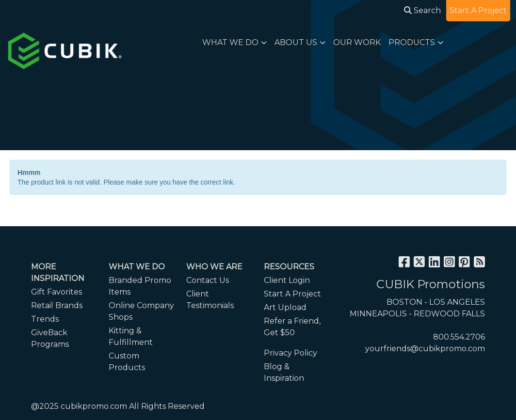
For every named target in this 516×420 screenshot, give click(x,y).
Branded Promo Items (140, 286)
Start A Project (292, 294)
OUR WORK (357, 42)
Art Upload (285, 307)
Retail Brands (57, 305)
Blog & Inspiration (284, 372)
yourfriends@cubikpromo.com (425, 349)
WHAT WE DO (230, 42)
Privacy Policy (290, 353)
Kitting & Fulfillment (131, 336)
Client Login (287, 280)
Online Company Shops (141, 311)
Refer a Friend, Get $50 (292, 327)
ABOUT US (296, 42)
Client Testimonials (210, 300)
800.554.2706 (459, 337)
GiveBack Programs (50, 338)
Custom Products (127, 362)
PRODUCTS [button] (412, 42)
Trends (45, 319)
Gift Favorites (56, 292)
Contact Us (208, 280)
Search (422, 10)
